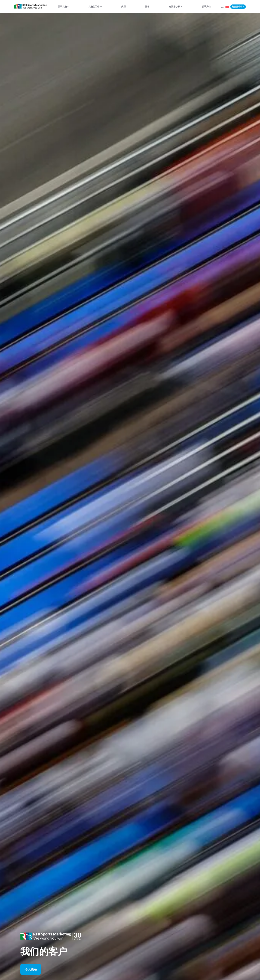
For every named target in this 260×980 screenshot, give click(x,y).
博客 (147, 6)
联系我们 (206, 6)
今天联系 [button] (31, 969)
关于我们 (62, 6)
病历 (123, 6)
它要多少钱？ (176, 6)
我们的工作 (94, 6)
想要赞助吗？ (238, 7)
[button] (227, 7)
